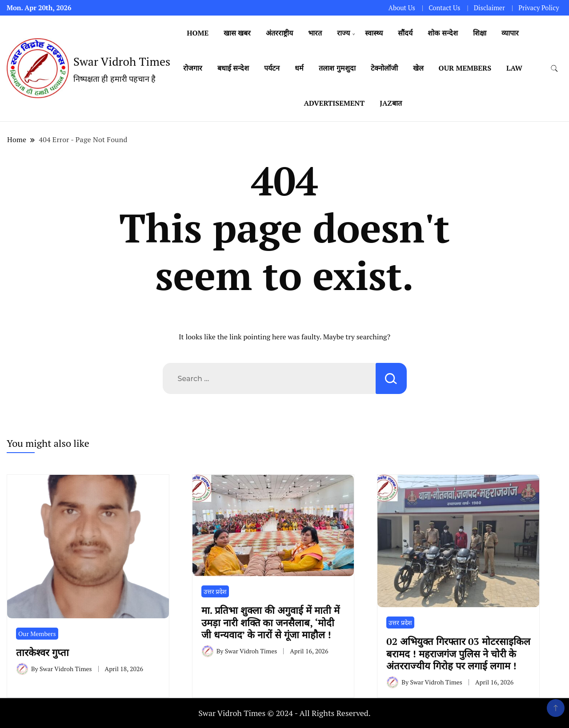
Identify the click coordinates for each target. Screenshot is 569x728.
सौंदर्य (405, 33)
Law (514, 68)
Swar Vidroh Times (122, 61)
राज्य (343, 33)
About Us (402, 8)
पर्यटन (272, 68)
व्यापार (510, 33)
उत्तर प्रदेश (215, 591)
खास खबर (237, 33)
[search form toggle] (554, 69)
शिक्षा (480, 33)
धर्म (299, 68)
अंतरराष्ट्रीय (279, 33)
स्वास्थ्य (374, 33)
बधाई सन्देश (233, 68)
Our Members (465, 68)
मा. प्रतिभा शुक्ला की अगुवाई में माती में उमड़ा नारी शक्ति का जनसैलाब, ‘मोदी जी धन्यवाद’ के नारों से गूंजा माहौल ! (270, 622)
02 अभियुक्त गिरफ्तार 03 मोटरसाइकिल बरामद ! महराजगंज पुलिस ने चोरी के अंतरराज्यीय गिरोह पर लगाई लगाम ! (458, 653)
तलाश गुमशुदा (337, 68)
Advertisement (334, 103)
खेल (418, 68)
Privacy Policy (539, 8)
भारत (315, 33)
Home (198, 33)
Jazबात (391, 103)
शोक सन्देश (443, 33)
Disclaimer (489, 8)
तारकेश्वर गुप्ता (45, 652)
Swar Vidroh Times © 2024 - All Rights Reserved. (284, 713)
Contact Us (444, 8)
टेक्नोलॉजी (384, 68)
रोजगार (193, 68)
